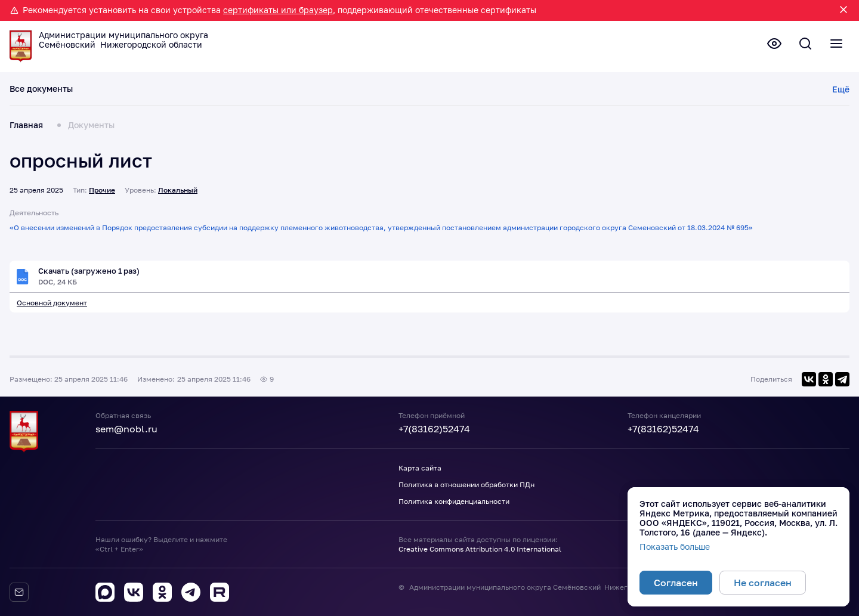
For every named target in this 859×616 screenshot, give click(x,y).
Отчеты (363, 89)
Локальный (178, 190)
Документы (91, 125)
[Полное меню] (835, 45)
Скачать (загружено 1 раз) (93, 271)
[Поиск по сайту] (802, 45)
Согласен (676, 583)
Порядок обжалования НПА (731, 89)
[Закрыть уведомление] (843, 10)
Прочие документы (620, 89)
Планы (321, 89)
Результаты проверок (436, 89)
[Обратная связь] (19, 592)
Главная (26, 125)
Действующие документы (139, 89)
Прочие (102, 190)
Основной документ (52, 303)
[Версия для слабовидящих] (768, 45)
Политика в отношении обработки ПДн (466, 485)
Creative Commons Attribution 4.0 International (480, 549)
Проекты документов (250, 89)
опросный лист (81, 160)
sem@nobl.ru (126, 429)
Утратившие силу (530, 89)
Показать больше (675, 547)
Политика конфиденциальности (454, 501)
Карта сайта (420, 468)
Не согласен (763, 583)
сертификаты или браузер (278, 10)
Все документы (41, 89)
